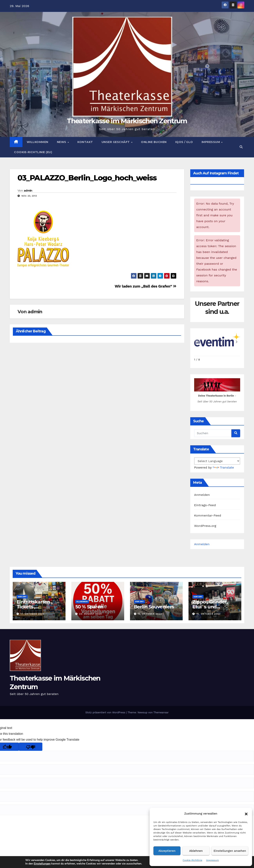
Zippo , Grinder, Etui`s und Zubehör (210, 607)
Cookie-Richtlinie (192, 860)
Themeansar (161, 712)
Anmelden (202, 495)
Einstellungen (41, 864)
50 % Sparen (89, 607)
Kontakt (85, 142)
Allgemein (82, 601)
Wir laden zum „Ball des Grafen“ (146, 286)
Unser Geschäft (116, 142)
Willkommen (38, 142)
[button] (246, 814)
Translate (223, 467)
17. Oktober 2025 (32, 614)
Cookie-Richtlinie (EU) (33, 152)
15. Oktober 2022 (150, 614)
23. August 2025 (90, 614)
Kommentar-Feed (208, 515)
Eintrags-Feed (205, 505)
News (62, 142)
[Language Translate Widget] (217, 461)
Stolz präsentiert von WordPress (106, 712)
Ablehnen (196, 851)
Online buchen (154, 142)
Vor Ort (22, 597)
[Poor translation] (31, 747)
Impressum (212, 860)
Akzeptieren (167, 851)
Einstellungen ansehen (230, 851)
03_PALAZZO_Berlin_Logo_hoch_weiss (87, 178)
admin (28, 191)
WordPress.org (205, 526)
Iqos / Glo (184, 142)
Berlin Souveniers (154, 607)
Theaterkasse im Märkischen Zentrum (127, 121)
